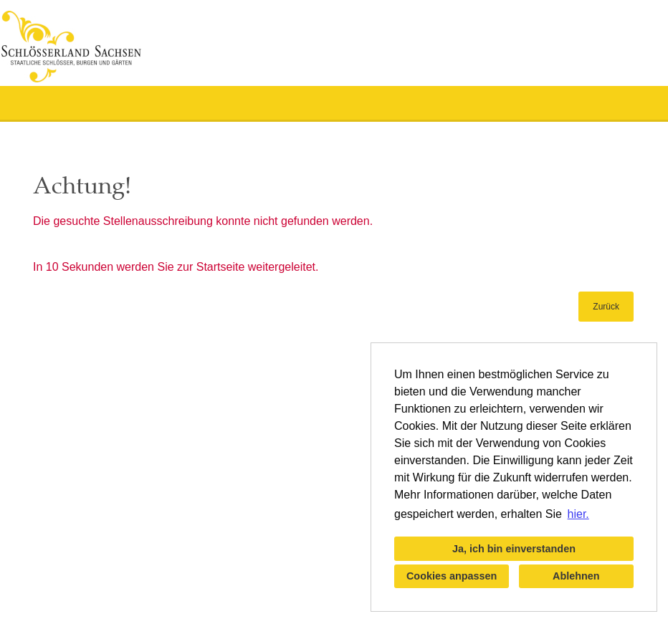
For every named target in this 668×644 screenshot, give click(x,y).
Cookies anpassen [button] (452, 576)
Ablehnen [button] (576, 576)
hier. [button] (578, 514)
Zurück (606, 307)
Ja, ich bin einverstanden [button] (514, 549)
